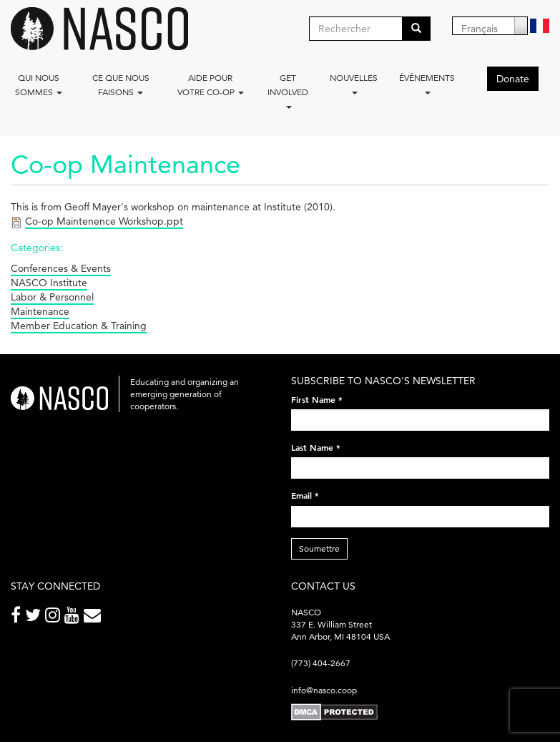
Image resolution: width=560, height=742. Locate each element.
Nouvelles (354, 83)
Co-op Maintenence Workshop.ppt (104, 221)
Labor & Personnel (52, 297)
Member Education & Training (79, 326)
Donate (513, 79)
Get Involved (288, 91)
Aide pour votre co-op (211, 85)
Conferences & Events (61, 268)
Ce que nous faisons (121, 85)
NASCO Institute (49, 283)
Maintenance (40, 311)
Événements (427, 83)
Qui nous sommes (39, 85)
